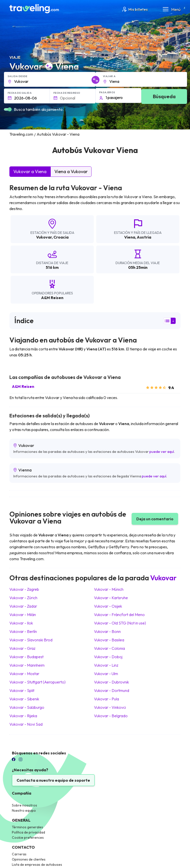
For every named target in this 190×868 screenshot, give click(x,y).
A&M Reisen (23, 386)
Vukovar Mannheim (27, 665)
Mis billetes (135, 9)
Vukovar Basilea (109, 640)
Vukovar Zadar (23, 606)
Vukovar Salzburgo (27, 707)
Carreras (19, 854)
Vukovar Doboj (108, 657)
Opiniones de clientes (29, 859)
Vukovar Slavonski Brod (31, 640)
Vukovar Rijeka (23, 716)
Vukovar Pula (107, 699)
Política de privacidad (28, 832)
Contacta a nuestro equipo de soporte (53, 780)
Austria (144, 237)
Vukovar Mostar (24, 674)
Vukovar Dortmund (112, 690)
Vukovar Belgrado (111, 716)
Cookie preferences (28, 837)
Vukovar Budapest (26, 657)
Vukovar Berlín (23, 631)
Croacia (61, 237)
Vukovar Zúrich (23, 598)
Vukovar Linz (106, 665)
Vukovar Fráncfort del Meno (119, 615)
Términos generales (27, 827)
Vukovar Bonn (107, 631)
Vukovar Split (22, 690)
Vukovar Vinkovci (110, 707)
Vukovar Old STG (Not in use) (120, 623)
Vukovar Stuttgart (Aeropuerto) (37, 682)
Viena (130, 237)
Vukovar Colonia (109, 648)
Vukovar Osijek (108, 606)
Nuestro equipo (24, 810)
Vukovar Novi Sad (26, 724)
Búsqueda (164, 96)
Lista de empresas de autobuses (37, 865)
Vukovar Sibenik (24, 699)
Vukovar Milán (23, 615)
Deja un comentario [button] (155, 519)
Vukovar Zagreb (24, 589)
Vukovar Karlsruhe (111, 598)
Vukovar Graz (22, 648)
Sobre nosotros (24, 805)
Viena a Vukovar (71, 171)
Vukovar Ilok (21, 623)
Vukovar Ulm (106, 674)
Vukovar (44, 237)
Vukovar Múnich (109, 589)
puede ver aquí (162, 451)
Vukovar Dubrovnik (111, 682)
